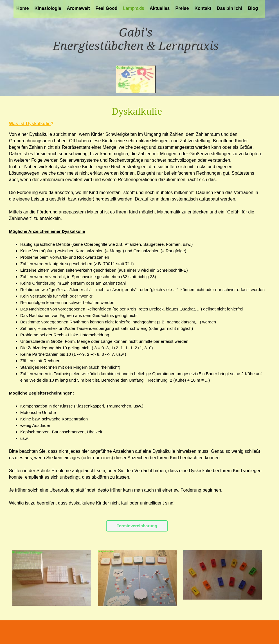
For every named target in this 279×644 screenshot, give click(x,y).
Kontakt (203, 8)
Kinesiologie (48, 8)
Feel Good (106, 8)
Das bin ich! (230, 8)
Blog (253, 8)
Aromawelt (78, 8)
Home (22, 8)
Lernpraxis (134, 8)
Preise (182, 8)
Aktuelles (160, 8)
